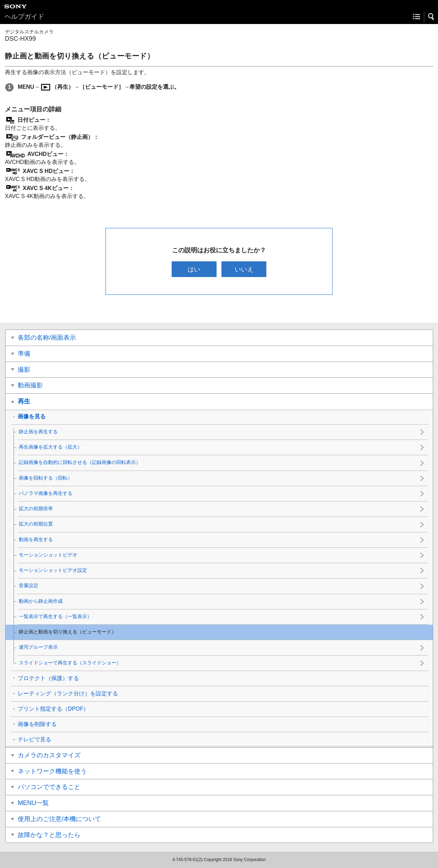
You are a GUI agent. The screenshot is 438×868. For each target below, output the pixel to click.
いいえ (244, 269)
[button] (431, 17)
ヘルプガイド (24, 17)
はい (194, 269)
